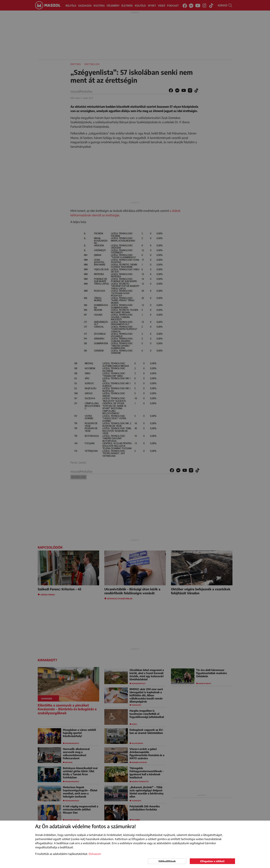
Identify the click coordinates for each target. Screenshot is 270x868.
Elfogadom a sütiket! (212, 861)
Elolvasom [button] (95, 854)
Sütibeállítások (167, 861)
